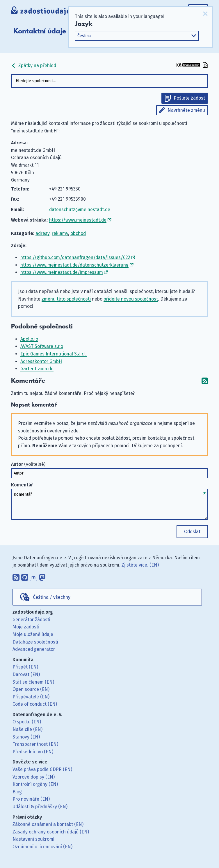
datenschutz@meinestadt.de (80, 210)
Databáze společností (35, 642)
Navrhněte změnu (186, 110)
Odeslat (192, 532)
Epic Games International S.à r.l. (54, 354)
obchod (78, 233)
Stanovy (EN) (26, 737)
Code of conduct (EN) (35, 704)
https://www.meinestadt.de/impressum (62, 272)
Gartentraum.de (37, 369)
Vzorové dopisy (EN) (34, 777)
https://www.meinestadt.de (78, 220)
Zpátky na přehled (34, 65)
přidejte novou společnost (131, 299)
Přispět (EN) (25, 667)
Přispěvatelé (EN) (31, 697)
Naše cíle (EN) (27, 729)
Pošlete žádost (189, 98)
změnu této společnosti (66, 299)
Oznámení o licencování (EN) (42, 847)
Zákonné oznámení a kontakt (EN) (48, 824)
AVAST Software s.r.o (42, 346)
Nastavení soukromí (33, 839)
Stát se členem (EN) (33, 682)
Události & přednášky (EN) (40, 807)
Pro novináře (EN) (31, 799)
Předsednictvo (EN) (33, 752)
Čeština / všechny (52, 597)
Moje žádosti (26, 627)
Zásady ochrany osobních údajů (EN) (51, 832)
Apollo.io (29, 339)
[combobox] (110, 81)
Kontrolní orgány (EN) (35, 784)
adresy (42, 233)
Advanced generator (34, 649)
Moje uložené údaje (33, 634)
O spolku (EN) (27, 722)
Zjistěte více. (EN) (140, 565)
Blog (17, 792)
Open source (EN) (31, 689)
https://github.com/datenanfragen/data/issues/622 (75, 257)
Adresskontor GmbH (41, 361)
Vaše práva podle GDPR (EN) (42, 769)
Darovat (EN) (26, 674)
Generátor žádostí (31, 620)
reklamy (60, 233)
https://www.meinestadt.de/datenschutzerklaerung (74, 265)
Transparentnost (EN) (35, 744)
